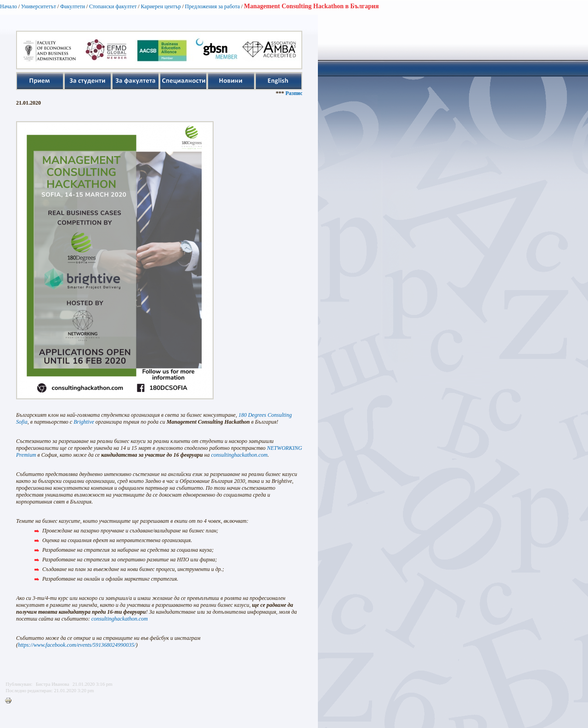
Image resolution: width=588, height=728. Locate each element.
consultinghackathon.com (120, 619)
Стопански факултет (113, 6)
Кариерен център (161, 6)
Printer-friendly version (11, 701)
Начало (8, 6)
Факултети (73, 6)
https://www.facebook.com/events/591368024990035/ (77, 645)
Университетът (39, 6)
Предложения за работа (213, 6)
